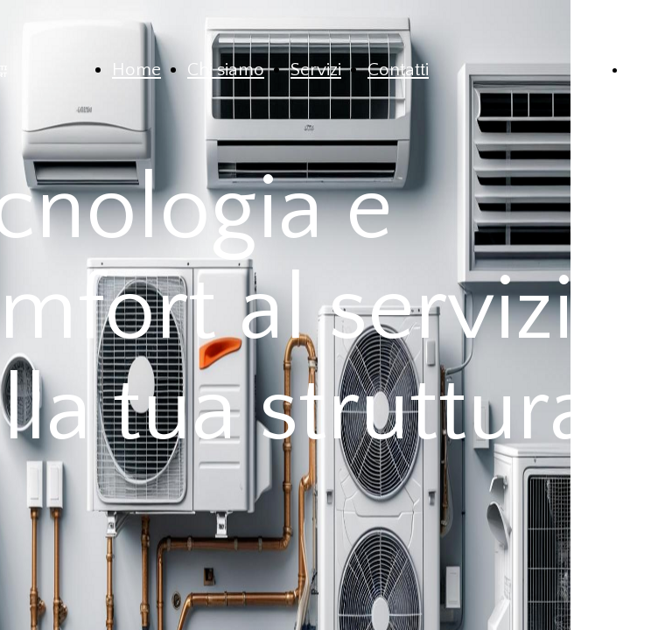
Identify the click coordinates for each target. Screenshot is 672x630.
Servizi (316, 70)
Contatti (398, 70)
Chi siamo (226, 70)
